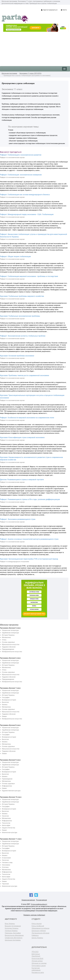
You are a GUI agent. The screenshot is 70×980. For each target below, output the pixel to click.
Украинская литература (10, 630)
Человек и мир (7, 863)
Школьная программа (9, 73)
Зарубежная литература (10, 633)
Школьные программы (13, 940)
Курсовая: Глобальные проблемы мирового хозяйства (22, 296)
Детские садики (37, 961)
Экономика (6, 865)
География (6, 698)
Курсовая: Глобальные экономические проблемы (20, 316)
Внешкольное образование (14, 935)
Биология (5, 702)
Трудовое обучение (9, 647)
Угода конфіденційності (39, 904)
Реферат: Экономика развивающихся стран (18, 519)
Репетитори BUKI (37, 959)
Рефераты (35, 935)
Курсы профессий (38, 926)
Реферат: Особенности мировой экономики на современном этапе (27, 418)
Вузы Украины (10, 924)
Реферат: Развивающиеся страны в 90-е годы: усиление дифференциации (30, 499)
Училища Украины (11, 931)
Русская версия (41, 900)
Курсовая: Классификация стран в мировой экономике (22, 437)
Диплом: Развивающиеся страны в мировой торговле (22, 480)
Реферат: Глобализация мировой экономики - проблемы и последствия (29, 276)
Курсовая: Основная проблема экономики (17, 356)
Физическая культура (10, 832)
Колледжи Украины (12, 928)
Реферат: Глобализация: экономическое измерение (21, 175)
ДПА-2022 (35, 952)
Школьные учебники (39, 931)
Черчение (5, 884)
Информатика (7, 786)
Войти (64, 10)
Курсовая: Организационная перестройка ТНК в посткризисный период (29, 559)
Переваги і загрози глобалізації (34, 915)
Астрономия (6, 858)
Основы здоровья (8, 642)
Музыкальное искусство (11, 644)
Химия (4, 716)
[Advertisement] (35, 48)
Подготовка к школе (39, 966)
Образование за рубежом (40, 928)
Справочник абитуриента (14, 938)
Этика (4, 640)
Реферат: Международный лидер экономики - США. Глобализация (27, 214)
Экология (5, 816)
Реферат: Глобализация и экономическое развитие (21, 155)
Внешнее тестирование (13, 926)
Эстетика (5, 867)
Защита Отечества (9, 828)
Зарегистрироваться (49, 10)
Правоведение (7, 779)
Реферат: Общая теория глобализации (15, 256)
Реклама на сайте (38, 972)
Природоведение (8, 649)
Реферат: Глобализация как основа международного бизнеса (25, 195)
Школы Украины (37, 938)
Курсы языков (37, 924)
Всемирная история (9, 700)
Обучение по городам (39, 963)
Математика (6, 637)
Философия (6, 825)
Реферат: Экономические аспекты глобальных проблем (23, 336)
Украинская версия (28, 900)
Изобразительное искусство (12, 652)
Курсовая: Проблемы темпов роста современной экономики (24, 375)
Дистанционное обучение (40, 933)
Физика (5, 705)
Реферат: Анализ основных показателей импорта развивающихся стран (29, 539)
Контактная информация (36, 969)
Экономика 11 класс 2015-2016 (30, 73)
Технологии (6, 823)
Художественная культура (11, 791)
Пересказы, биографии (13, 933)
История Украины (8, 635)
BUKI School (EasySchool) (36, 955)
